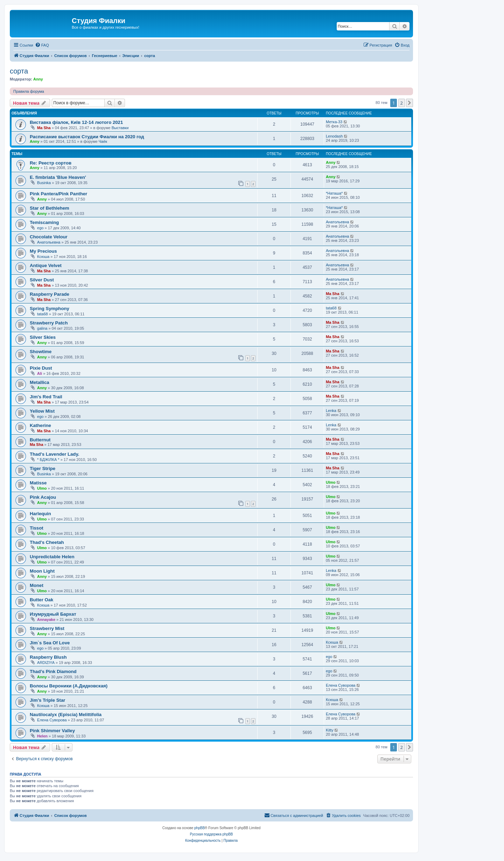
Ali (40, 373)
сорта (19, 71)
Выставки (120, 128)
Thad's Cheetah (47, 542)
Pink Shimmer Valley (52, 731)
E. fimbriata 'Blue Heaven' (58, 177)
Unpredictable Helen (52, 557)
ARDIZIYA (46, 663)
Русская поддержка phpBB (211, 834)
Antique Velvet (46, 265)
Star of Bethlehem (50, 208)
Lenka (331, 411)
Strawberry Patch (49, 323)
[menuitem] (42, 45)
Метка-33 (334, 122)
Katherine (40, 425)
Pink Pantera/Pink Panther (58, 194)
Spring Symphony (50, 309)
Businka (44, 183)
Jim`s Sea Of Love (50, 643)
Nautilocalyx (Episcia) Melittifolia (66, 715)
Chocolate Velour (49, 237)
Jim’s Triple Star (47, 700)
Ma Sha (44, 128)
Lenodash (334, 136)
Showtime (41, 352)
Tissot (37, 528)
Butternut (40, 440)
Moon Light (42, 571)
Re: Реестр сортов (51, 163)
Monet (37, 585)
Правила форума (29, 91)
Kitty (330, 730)
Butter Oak (41, 600)
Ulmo (42, 488)
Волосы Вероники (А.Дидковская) (69, 686)
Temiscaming (44, 222)
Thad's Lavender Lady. (54, 454)
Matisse (38, 483)
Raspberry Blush (48, 657)
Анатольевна (337, 222)
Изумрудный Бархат (53, 614)
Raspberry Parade (50, 294)
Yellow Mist (42, 411)
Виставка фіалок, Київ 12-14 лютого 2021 (76, 122)
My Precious (43, 251)
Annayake (46, 619)
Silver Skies (43, 337)
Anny (38, 79)
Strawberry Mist (47, 628)
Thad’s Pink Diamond (53, 671)
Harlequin (40, 514)
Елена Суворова (341, 685)
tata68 (43, 314)
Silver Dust (42, 280)
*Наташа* (334, 193)
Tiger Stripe (43, 468)
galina (42, 328)
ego (40, 228)
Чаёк (103, 141)
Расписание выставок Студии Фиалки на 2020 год (87, 137)
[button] (409, 103)
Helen (42, 736)
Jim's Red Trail (46, 397)
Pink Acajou (43, 497)
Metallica (40, 382)
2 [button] (402, 103)
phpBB (199, 828)
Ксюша (43, 257)
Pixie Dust (41, 368)
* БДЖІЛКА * (48, 460)
